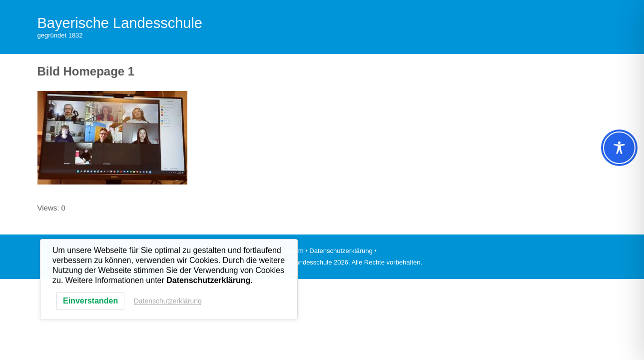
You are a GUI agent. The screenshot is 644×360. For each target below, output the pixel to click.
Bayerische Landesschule (120, 23)
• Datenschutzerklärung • (341, 251)
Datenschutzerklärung (168, 301)
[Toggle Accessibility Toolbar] (619, 148)
